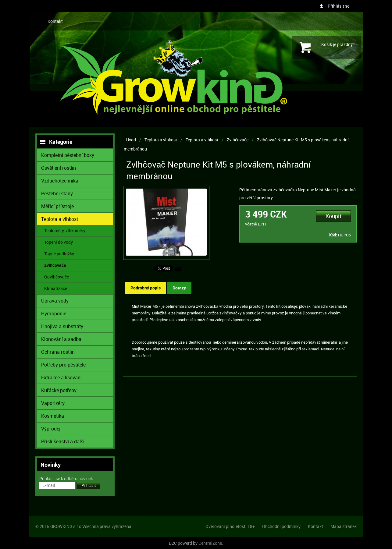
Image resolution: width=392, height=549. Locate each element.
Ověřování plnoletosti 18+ (230, 526)
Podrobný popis (146, 288)
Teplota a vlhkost (161, 140)
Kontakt (55, 21)
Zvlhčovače (238, 140)
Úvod (131, 140)
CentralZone (210, 543)
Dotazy (179, 288)
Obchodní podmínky (281, 526)
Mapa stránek (344, 526)
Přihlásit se (339, 6)
